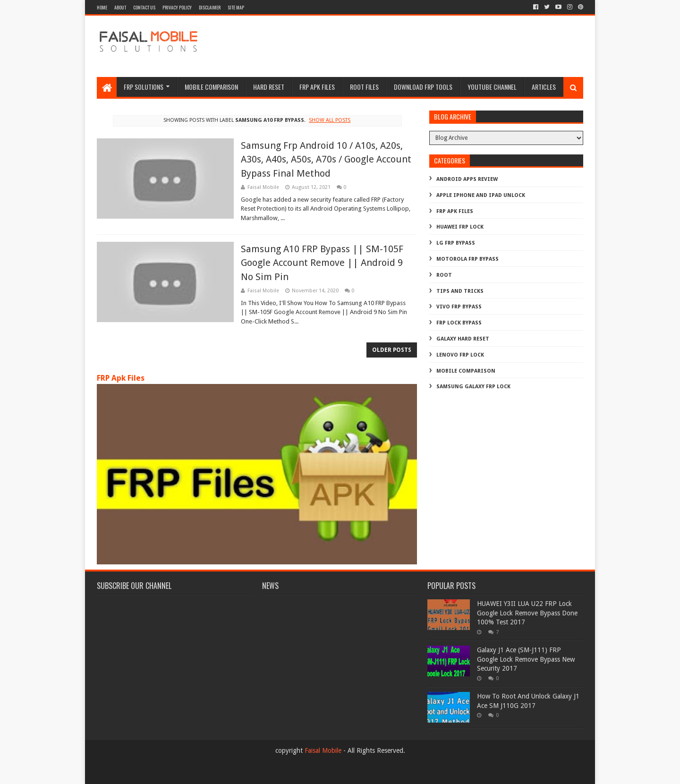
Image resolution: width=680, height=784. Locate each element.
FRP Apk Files (121, 378)
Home (102, 7)
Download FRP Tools (423, 87)
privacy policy (177, 7)
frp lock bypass (459, 323)
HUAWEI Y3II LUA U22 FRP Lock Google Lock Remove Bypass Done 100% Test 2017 (527, 613)
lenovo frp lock (460, 355)
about (120, 7)
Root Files (364, 87)
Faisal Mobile (323, 750)
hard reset (269, 87)
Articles (544, 87)
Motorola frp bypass (467, 259)
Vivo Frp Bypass (459, 307)
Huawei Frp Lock (460, 227)
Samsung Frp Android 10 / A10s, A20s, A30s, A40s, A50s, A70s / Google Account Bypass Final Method (326, 159)
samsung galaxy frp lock (473, 387)
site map (236, 7)
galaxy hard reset (463, 339)
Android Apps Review (467, 179)
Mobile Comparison (211, 87)
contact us (144, 7)
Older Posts (392, 350)
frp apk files (317, 87)
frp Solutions (144, 87)
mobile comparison (466, 371)
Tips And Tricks (460, 291)
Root (444, 275)
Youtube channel (492, 87)
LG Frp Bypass (456, 243)
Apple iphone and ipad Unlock (481, 195)
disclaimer (210, 7)
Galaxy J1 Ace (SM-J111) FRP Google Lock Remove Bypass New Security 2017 (526, 659)
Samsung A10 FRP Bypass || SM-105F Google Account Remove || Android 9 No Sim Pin (322, 263)
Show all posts (330, 120)
